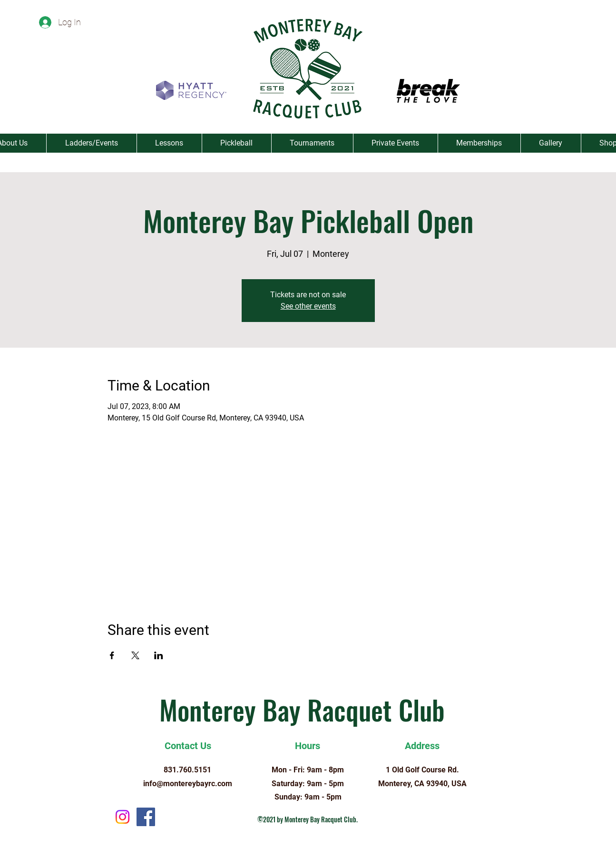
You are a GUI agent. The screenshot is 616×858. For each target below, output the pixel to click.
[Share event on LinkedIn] (159, 655)
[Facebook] (146, 817)
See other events (308, 306)
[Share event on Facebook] (112, 655)
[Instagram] (122, 817)
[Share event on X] (135, 655)
